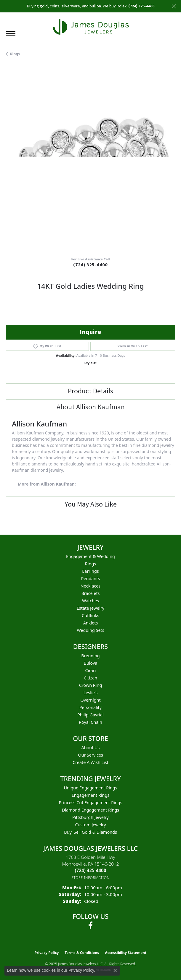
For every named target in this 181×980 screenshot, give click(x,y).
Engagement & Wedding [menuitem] (90, 556)
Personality (90, 707)
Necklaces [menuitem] (90, 586)
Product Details (90, 391)
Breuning (90, 656)
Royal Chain (90, 722)
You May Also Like (91, 504)
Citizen (91, 678)
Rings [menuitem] (90, 564)
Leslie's (91, 693)
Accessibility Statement (126, 953)
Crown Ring (91, 685)
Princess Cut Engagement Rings (90, 803)
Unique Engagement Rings (90, 788)
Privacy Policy (47, 953)
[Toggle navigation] (11, 34)
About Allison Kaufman (91, 407)
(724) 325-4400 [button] (141, 6)
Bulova (91, 663)
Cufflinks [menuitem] (90, 615)
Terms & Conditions (82, 953)
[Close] (174, 6)
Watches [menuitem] (90, 601)
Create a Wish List (90, 762)
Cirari (90, 670)
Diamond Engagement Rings (90, 810)
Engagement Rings (91, 795)
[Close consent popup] (115, 971)
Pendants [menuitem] (91, 579)
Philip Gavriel (90, 715)
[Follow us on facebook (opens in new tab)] (90, 925)
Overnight (90, 700)
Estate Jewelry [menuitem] (90, 608)
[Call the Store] (91, 870)
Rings (15, 54)
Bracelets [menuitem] (90, 593)
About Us (91, 748)
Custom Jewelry (90, 825)
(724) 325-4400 (90, 265)
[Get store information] (90, 878)
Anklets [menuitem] (91, 623)
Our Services (90, 755)
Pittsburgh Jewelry (90, 817)
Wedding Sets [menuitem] (90, 630)
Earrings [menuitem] (90, 571)
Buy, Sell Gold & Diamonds (90, 832)
